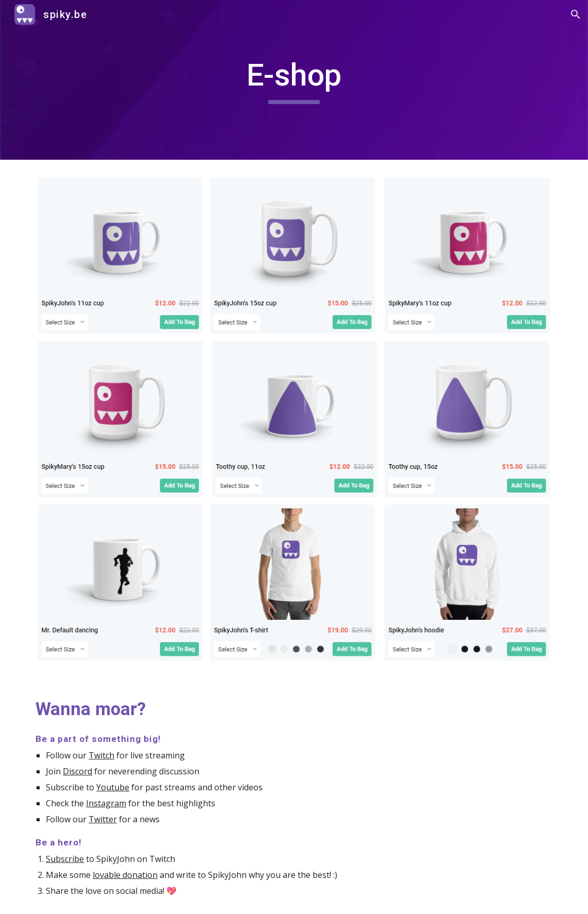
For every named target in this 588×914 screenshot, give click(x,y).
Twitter (103, 819)
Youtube (113, 787)
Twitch (101, 755)
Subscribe (65, 859)
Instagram (106, 803)
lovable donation (125, 875)
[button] (576, 14)
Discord (77, 771)
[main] (294, 80)
